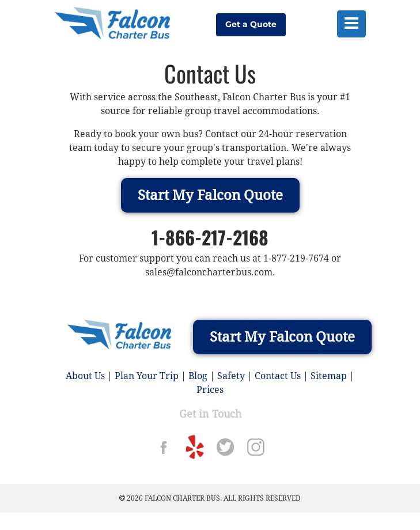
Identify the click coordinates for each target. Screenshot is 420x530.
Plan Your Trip (147, 376)
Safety (231, 376)
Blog (198, 376)
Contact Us (278, 376)
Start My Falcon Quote (210, 195)
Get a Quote (251, 24)
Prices (210, 390)
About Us (85, 376)
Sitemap (329, 376)
